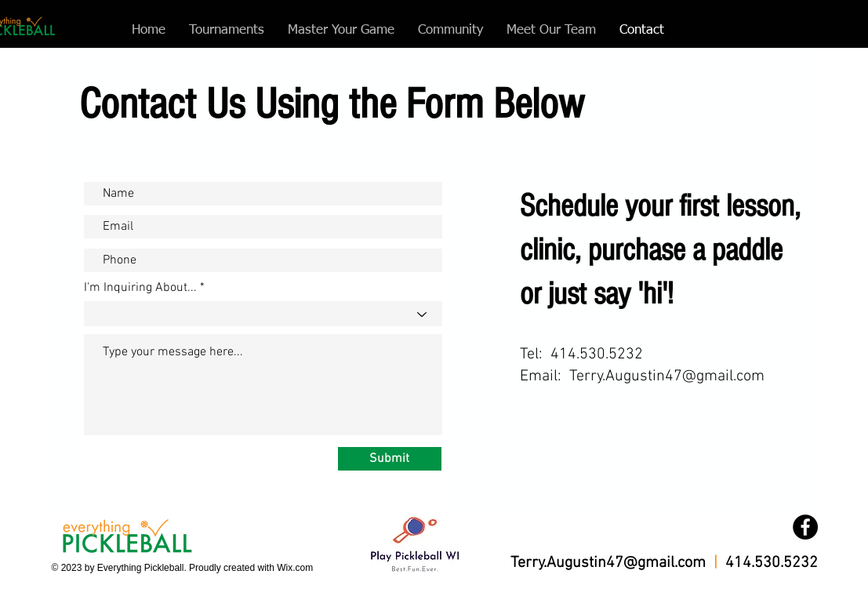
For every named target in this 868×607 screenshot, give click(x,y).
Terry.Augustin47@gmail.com (667, 376)
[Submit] (390, 459)
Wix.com (295, 568)
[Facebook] (805, 527)
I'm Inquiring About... (140, 288)
